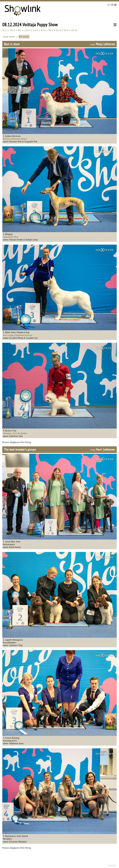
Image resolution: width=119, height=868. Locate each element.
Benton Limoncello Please (15, 139)
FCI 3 (20, 30)
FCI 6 (43, 30)
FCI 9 (66, 30)
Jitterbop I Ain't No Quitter (15, 433)
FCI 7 (51, 30)
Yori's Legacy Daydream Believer (18, 335)
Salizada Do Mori (11, 237)
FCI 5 (36, 30)
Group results (9, 37)
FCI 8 (58, 30)
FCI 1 (5, 30)
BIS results (24, 37)
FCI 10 (74, 30)
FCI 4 (28, 30)
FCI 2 (13, 30)
